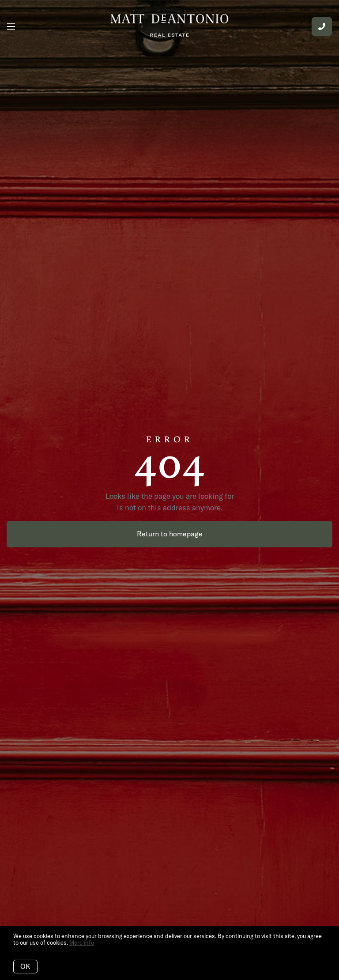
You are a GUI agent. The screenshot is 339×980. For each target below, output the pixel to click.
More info (82, 942)
